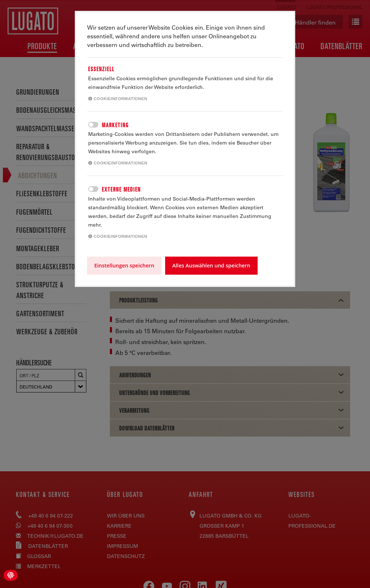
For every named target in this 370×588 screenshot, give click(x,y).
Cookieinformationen (118, 99)
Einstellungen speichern (124, 265)
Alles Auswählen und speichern (211, 265)
